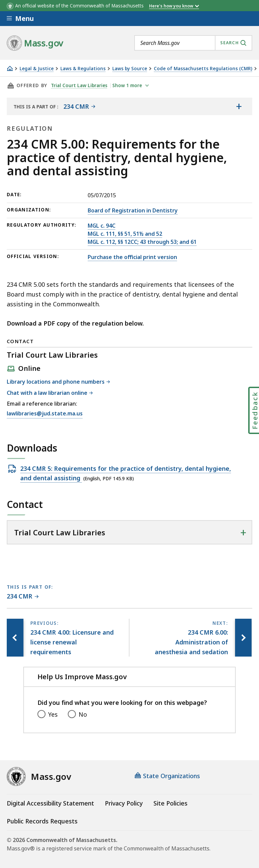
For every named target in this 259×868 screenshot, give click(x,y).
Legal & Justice (37, 69)
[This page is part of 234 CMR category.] (23, 597)
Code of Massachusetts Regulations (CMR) (203, 69)
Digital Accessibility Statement (50, 803)
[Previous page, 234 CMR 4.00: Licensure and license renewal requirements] (15, 638)
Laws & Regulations (83, 69)
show (128, 85)
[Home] (10, 68)
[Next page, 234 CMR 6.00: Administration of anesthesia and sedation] (243, 638)
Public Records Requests (42, 821)
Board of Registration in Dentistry (133, 210)
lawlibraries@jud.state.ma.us (45, 414)
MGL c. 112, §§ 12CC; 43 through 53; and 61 (142, 242)
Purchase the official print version (132, 257)
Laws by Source (130, 69)
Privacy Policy (124, 803)
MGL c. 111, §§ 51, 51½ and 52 (125, 234)
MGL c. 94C (102, 226)
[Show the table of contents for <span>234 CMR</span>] (239, 106)
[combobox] (193, 43)
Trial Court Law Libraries (79, 85)
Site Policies (170, 803)
